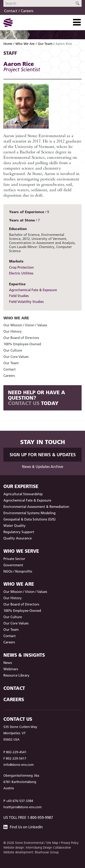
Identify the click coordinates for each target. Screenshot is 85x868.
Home (8, 44)
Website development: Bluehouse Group (31, 852)
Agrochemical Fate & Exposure (33, 290)
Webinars (11, 669)
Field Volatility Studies (26, 302)
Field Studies (19, 296)
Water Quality (15, 526)
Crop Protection (21, 267)
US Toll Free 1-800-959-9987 (28, 817)
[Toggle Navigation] (77, 22)
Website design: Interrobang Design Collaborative (37, 847)
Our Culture (13, 350)
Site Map (52, 843)
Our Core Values (16, 357)
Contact (11, 11)
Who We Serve (21, 551)
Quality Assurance (18, 538)
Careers (27, 11)
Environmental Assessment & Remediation (36, 507)
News (8, 663)
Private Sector (14, 559)
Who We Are (25, 44)
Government (13, 565)
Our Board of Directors (21, 338)
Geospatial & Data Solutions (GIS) (29, 519)
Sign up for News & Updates (43, 455)
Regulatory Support (19, 532)
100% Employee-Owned (22, 344)
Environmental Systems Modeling (29, 513)
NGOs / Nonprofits (18, 571)
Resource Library (16, 675)
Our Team (45, 44)
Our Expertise (21, 486)
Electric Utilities (21, 273)
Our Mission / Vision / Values (25, 325)
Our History (13, 331)
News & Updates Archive (43, 467)
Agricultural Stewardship (23, 494)
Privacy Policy (70, 843)
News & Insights (24, 655)
